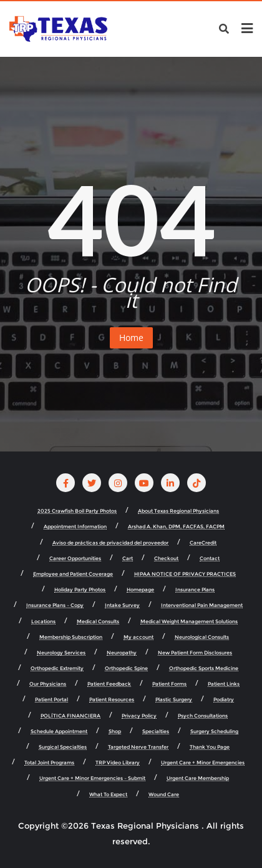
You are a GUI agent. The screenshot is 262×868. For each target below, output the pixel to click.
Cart (128, 559)
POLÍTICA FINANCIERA (70, 716)
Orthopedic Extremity (57, 668)
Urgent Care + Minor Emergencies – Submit (92, 778)
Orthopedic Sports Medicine (204, 668)
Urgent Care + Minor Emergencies (203, 763)
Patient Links (224, 684)
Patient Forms (169, 684)
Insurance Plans (195, 590)
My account (138, 637)
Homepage (140, 590)
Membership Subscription (71, 637)
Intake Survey (122, 605)
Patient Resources (112, 700)
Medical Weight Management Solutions (189, 622)
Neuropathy (122, 653)
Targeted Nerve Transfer (138, 747)
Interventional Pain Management (202, 605)
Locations (43, 622)
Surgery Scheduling (214, 732)
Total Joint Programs (49, 763)
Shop (115, 732)
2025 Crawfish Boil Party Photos (77, 511)
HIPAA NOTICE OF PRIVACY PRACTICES (185, 574)
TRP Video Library (118, 763)
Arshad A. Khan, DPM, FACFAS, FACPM (176, 527)
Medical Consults (98, 622)
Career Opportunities (75, 559)
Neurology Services (61, 653)
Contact (210, 559)
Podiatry (224, 700)
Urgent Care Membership (198, 778)
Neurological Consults (202, 637)
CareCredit (203, 543)
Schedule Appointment (59, 732)
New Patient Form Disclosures (195, 653)
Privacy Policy (139, 716)
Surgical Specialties (63, 747)
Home (131, 338)
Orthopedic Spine (126, 668)
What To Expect (108, 795)
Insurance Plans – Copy (55, 605)
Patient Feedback (109, 684)
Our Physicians (48, 684)
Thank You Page (210, 747)
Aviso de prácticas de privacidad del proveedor (110, 543)
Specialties (156, 732)
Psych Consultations (203, 716)
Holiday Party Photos (80, 590)
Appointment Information (75, 527)
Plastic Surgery (174, 700)
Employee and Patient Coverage (73, 574)
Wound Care (164, 795)
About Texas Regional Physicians (178, 511)
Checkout (166, 559)
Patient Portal (51, 700)
